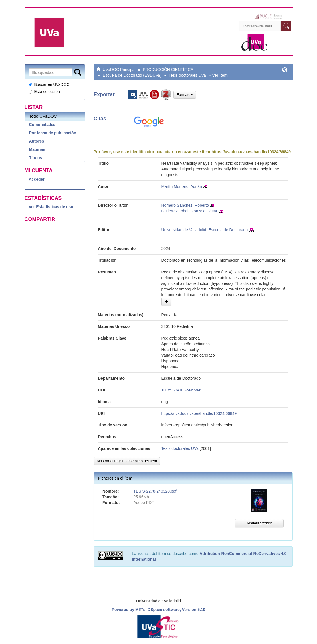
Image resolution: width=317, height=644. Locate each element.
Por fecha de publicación (53, 133)
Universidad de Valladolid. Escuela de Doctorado (205, 230)
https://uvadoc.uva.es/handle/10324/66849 (251, 152)
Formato (185, 95)
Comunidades (42, 125)
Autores (37, 141)
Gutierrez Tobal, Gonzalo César (189, 211)
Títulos (36, 158)
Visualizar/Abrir (259, 523)
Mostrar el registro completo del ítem (127, 461)
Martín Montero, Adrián (182, 186)
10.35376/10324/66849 (182, 390)
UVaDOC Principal (119, 70)
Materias (37, 149)
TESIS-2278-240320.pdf (155, 491)
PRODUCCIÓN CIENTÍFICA (168, 70)
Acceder (37, 179)
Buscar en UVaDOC (49, 84)
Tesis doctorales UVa (187, 75)
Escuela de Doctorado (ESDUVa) (132, 75)
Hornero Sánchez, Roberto (185, 205)
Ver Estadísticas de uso (51, 207)
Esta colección (44, 92)
